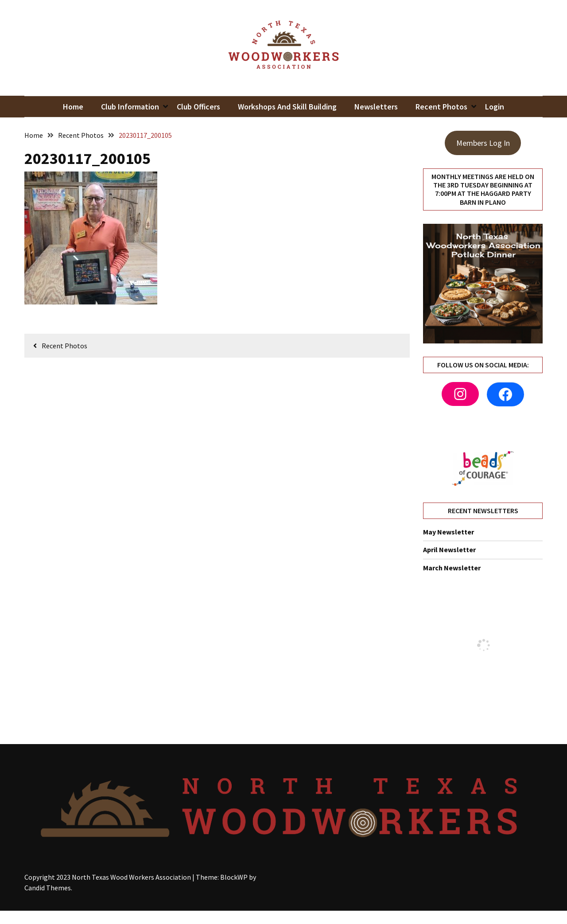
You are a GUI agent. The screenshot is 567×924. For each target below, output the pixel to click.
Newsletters (376, 107)
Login (495, 107)
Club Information (130, 107)
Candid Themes (48, 888)
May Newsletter (449, 532)
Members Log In (483, 143)
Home (73, 107)
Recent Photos (441, 107)
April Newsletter (449, 550)
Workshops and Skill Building (287, 107)
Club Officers (198, 107)
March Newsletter (452, 568)
